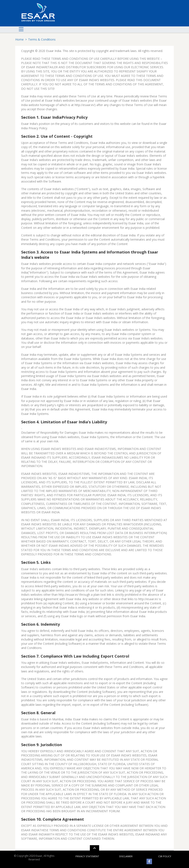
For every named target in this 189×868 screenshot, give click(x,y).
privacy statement (87, 856)
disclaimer (126, 856)
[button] (94, 848)
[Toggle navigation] (20, 30)
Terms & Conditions (42, 39)
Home (19, 39)
